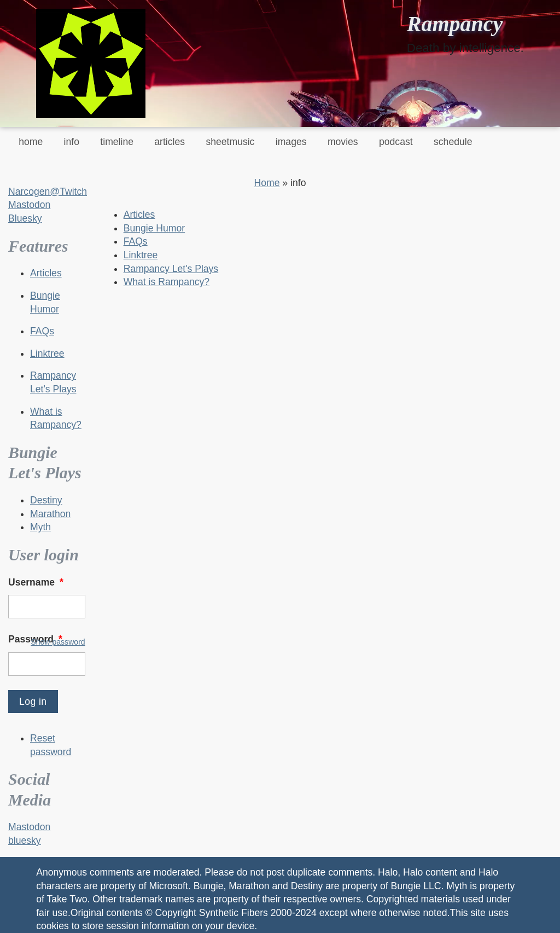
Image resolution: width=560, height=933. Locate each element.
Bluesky (25, 218)
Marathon (50, 514)
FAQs (42, 331)
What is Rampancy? (167, 282)
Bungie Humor (154, 228)
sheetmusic (230, 142)
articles (170, 142)
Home (267, 183)
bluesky (25, 841)
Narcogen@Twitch (48, 192)
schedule (453, 142)
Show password (58, 642)
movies (343, 142)
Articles (46, 273)
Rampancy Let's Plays (171, 269)
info (72, 142)
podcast (396, 142)
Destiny (46, 500)
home (31, 142)
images (291, 142)
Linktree (47, 354)
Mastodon (29, 205)
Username (37, 582)
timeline (117, 142)
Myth (40, 527)
